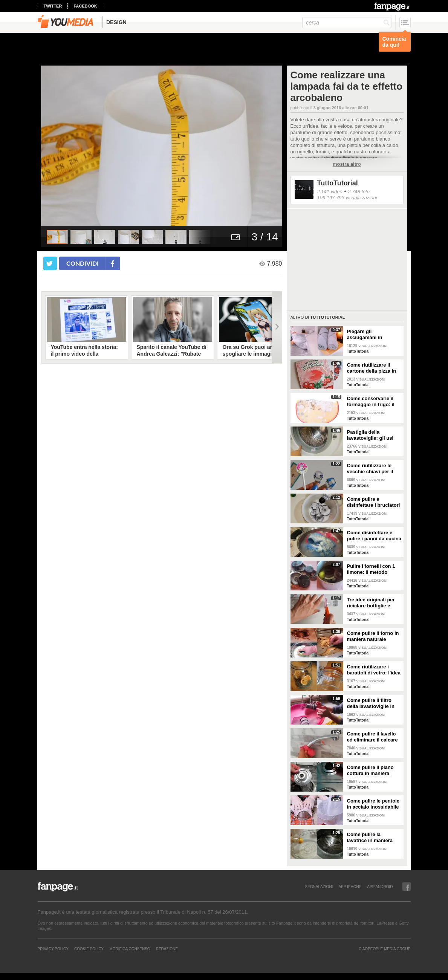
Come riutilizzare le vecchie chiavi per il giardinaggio (370, 469)
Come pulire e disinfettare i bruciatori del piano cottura (374, 502)
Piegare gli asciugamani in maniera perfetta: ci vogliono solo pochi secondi (370, 335)
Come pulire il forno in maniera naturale (373, 636)
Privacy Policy (53, 949)
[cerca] (347, 23)
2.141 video (330, 192)
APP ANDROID (380, 887)
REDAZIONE (167, 949)
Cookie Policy (89, 949)
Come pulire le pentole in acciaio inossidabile (373, 804)
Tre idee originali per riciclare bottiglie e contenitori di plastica (372, 603)
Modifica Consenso (130, 949)
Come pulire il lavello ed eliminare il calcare (372, 737)
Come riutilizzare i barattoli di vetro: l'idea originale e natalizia (374, 670)
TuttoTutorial (338, 183)
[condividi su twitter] (50, 263)
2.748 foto (359, 192)
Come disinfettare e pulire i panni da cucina (374, 536)
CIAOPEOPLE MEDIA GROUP (385, 949)
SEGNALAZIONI (319, 887)
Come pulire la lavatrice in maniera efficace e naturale (370, 838)
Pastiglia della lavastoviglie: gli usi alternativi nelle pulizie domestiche (373, 435)
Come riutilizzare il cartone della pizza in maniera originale (372, 368)
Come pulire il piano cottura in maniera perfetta (370, 771)
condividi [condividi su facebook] (83, 263)
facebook (85, 6)
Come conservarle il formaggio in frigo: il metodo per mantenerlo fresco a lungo (374, 402)
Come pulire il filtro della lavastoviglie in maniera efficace (371, 703)
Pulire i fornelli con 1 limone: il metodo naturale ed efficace (371, 569)
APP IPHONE (350, 887)
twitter (53, 6)
